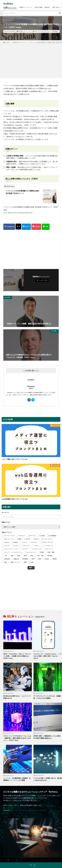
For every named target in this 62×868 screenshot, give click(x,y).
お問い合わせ (56, 7)
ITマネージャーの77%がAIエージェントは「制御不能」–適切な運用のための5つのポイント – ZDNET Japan (17, 738)
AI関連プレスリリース (25, 7)
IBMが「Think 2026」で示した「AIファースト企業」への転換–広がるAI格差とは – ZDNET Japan (17, 656)
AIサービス (38, 31)
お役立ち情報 (38, 7)
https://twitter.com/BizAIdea (13, 808)
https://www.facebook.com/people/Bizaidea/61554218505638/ (28, 810)
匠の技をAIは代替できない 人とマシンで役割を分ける (17, 697)
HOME (7, 42)
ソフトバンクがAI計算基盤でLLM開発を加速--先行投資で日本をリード (23, 192)
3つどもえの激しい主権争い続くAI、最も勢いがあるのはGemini (48, 779)
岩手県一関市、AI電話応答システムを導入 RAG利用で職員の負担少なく (48, 737)
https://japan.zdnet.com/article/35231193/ (18, 213)
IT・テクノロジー (47, 31)
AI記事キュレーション (10, 7)
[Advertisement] (31, 60)
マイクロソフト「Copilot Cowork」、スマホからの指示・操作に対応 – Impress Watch (47, 656)
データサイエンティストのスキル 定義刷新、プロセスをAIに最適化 (47, 697)
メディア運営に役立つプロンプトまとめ (15, 459)
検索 (31, 568)
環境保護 (55, 31)
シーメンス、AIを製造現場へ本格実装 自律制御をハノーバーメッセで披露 (17, 779)
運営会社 (47, 7)
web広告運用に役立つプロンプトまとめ (15, 499)
